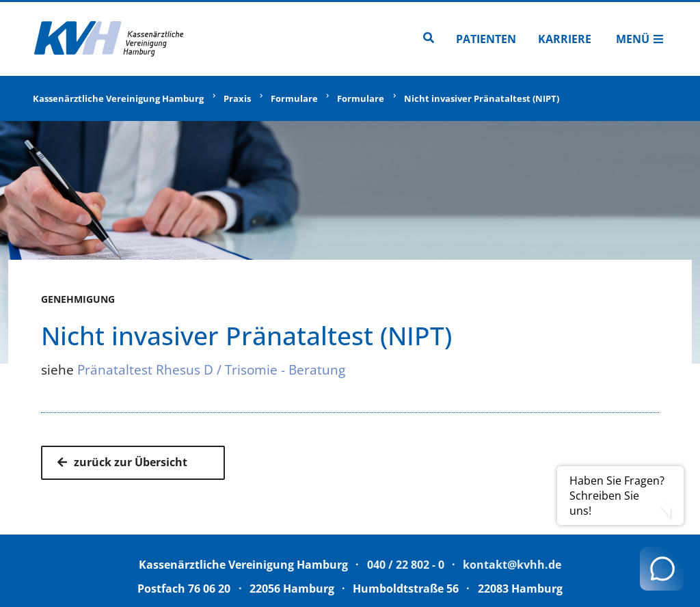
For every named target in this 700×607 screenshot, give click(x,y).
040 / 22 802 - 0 (406, 565)
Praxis (237, 98)
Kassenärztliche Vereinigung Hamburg (118, 98)
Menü (640, 39)
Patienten (486, 39)
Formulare (294, 98)
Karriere (565, 39)
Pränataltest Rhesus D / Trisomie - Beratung (211, 369)
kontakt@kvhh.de (512, 565)
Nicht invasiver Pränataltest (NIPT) (482, 98)
